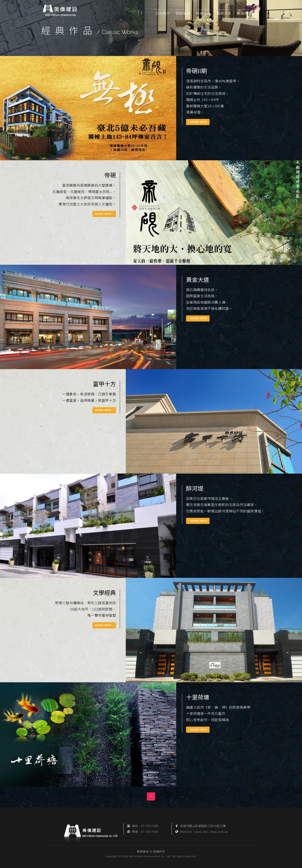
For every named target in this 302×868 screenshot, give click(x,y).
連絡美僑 (244, 12)
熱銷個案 (183, 12)
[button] (260, 9)
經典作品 (203, 12)
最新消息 (224, 12)
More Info (198, 122)
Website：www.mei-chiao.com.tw (204, 832)
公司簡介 (163, 12)
